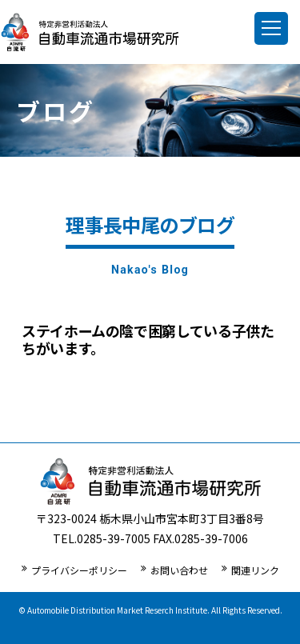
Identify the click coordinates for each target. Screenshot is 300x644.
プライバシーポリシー (79, 570)
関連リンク (255, 570)
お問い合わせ (179, 570)
